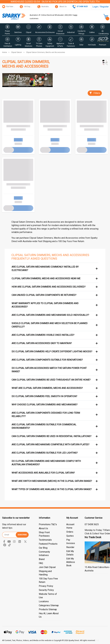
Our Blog (43, 548)
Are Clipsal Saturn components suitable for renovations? (47, 360)
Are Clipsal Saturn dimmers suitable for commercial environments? (44, 426)
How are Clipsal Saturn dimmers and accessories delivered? (49, 287)
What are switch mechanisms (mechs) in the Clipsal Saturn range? (52, 481)
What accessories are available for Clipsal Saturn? (43, 473)
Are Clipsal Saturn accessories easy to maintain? (42, 343)
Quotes (70, 536)
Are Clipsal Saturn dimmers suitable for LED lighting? (45, 453)
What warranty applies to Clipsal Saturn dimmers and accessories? (45, 305)
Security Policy (46, 590)
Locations (44, 601)
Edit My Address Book (71, 562)
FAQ (41, 563)
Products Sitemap (48, 609)
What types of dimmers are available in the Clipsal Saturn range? (52, 489)
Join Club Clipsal (47, 567)
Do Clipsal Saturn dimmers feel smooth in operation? (44, 396)
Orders (70, 532)
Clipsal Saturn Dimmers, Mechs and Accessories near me (46, 278)
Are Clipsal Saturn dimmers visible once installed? (43, 335)
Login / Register (101, 7)
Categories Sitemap (49, 605)
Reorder (70, 547)
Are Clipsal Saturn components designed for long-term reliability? (46, 415)
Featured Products (48, 544)
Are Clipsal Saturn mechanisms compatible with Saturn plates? (50, 445)
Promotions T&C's (48, 524)
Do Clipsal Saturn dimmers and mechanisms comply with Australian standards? (46, 463)
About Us (61, 7)
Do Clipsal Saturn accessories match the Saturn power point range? (49, 370)
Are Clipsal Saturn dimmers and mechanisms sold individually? (50, 315)
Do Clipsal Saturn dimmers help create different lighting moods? (52, 352)
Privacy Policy (46, 586)
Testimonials (45, 540)
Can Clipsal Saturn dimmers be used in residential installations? (51, 436)
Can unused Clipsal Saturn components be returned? (44, 295)
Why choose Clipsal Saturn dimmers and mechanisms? (45, 405)
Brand (42, 559)
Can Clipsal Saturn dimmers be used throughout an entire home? (51, 380)
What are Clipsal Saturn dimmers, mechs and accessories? (47, 388)
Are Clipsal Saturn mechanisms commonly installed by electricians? (45, 269)
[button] (7, 29)
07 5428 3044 (92, 524)
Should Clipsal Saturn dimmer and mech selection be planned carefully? (50, 325)
